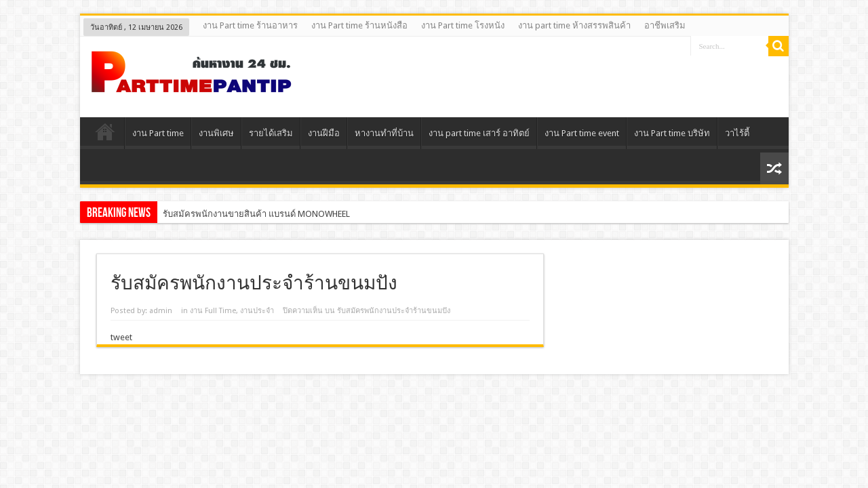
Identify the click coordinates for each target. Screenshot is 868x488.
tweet (121, 337)
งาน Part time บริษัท (672, 133)
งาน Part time (158, 133)
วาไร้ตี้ (737, 133)
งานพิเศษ (216, 133)
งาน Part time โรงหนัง (463, 25)
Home (105, 135)
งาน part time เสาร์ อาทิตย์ (479, 133)
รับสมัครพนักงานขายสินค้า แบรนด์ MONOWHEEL (256, 214)
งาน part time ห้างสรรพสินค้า (574, 25)
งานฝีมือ (324, 133)
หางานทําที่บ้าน (384, 133)
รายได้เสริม (271, 133)
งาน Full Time (213, 311)
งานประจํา (257, 311)
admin (161, 311)
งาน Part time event (582, 133)
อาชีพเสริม (665, 25)
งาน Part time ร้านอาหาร (250, 25)
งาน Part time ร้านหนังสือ (359, 25)
